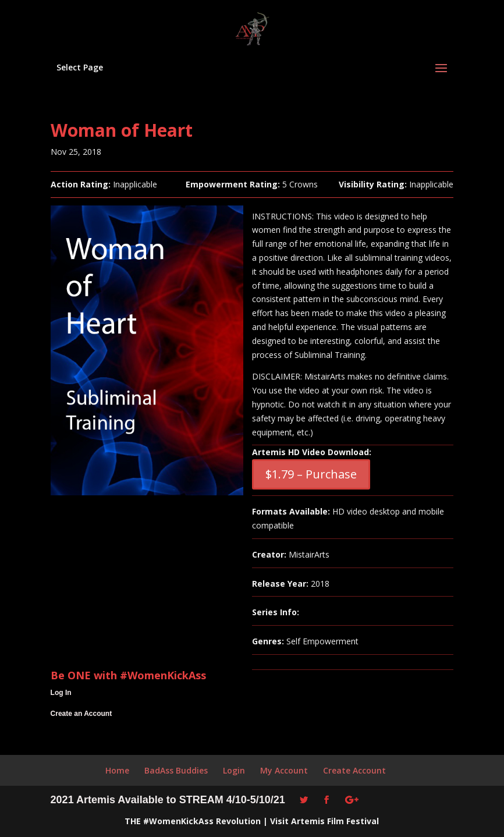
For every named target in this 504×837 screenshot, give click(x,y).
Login (234, 770)
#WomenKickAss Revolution (202, 821)
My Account (284, 770)
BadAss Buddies (176, 770)
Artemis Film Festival (335, 821)
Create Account (354, 770)
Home (117, 770)
